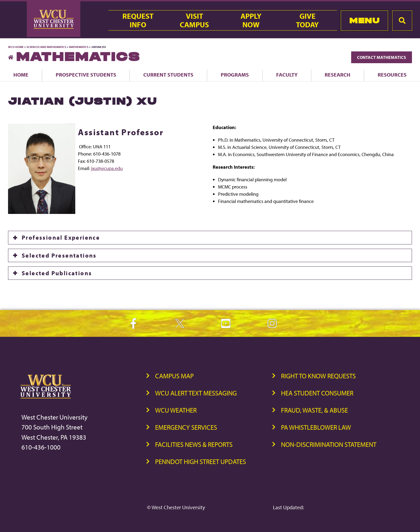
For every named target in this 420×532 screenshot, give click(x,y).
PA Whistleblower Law (316, 427)
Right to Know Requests (318, 376)
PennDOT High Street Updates (200, 461)
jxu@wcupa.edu (107, 168)
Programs (235, 75)
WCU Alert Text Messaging (196, 393)
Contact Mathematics (382, 57)
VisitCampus (194, 20)
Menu (364, 20)
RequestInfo (138, 20)
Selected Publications (57, 273)
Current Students (168, 75)
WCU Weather (176, 410)
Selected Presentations (59, 255)
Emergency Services (186, 427)
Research (337, 75)
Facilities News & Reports (194, 444)
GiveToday (307, 20)
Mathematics (79, 47)
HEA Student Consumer (317, 393)
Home (21, 75)
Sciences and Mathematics (46, 47)
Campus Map (174, 376)
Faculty (287, 75)
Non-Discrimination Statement (329, 444)
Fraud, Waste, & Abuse (314, 410)
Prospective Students (86, 75)
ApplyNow (251, 20)
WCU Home (16, 47)
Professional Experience (61, 237)
